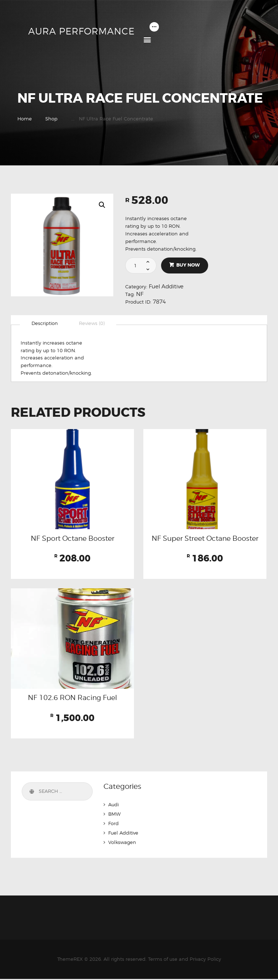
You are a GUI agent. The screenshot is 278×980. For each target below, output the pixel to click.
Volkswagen (122, 843)
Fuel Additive (166, 287)
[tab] (45, 324)
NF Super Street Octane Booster (205, 539)
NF (140, 294)
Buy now (188, 265)
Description (45, 324)
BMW (114, 815)
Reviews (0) (92, 324)
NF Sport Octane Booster (73, 539)
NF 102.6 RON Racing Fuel (73, 699)
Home (25, 119)
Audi (113, 806)
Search (31, 792)
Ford (113, 824)
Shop (51, 119)
